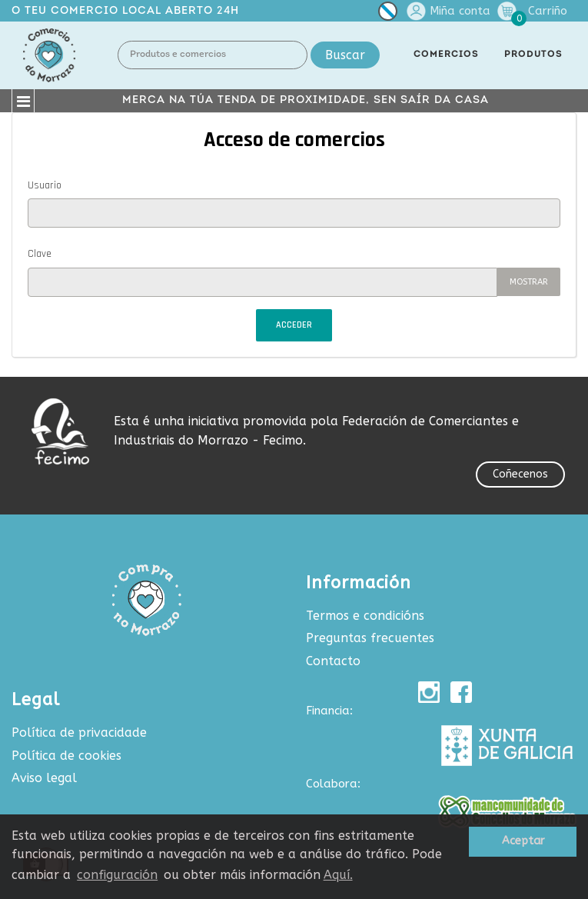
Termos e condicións (365, 616)
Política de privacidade (79, 733)
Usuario (45, 185)
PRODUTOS (533, 55)
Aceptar (523, 841)
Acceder (294, 325)
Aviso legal (44, 778)
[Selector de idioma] (388, 14)
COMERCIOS (446, 55)
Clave (40, 254)
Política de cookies (66, 756)
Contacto (333, 661)
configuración (117, 875)
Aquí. (338, 875)
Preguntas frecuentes (370, 638)
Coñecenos (520, 474)
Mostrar (529, 282)
